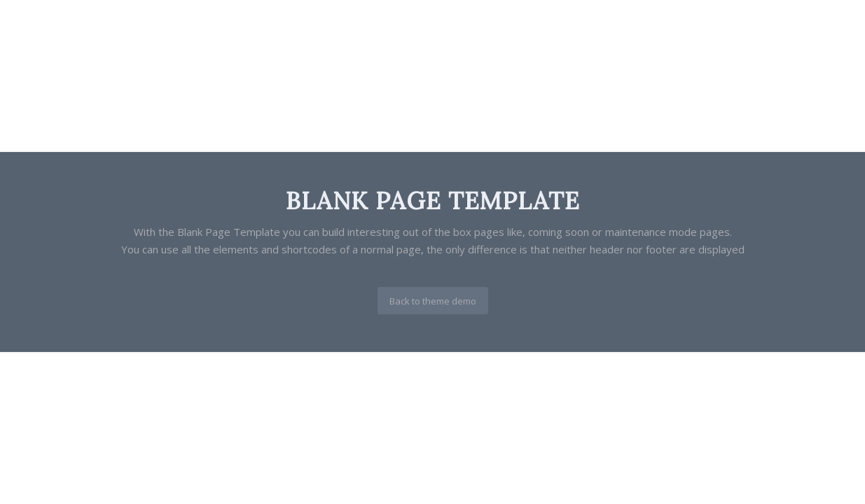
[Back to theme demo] (433, 301)
